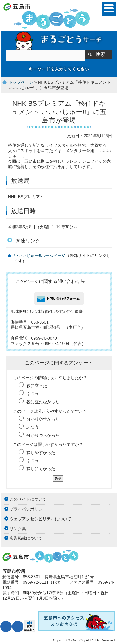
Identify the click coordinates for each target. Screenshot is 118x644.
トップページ (21, 82)
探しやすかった (41, 453)
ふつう (33, 394)
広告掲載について (26, 538)
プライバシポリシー (28, 509)
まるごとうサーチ (59, 41)
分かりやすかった (43, 419)
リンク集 (18, 529)
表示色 (18, 626)
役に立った (37, 386)
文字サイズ (6, 626)
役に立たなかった (43, 402)
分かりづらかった (43, 435)
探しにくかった (41, 469)
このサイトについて (28, 499)
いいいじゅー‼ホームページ (40, 256)
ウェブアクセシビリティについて (40, 519)
